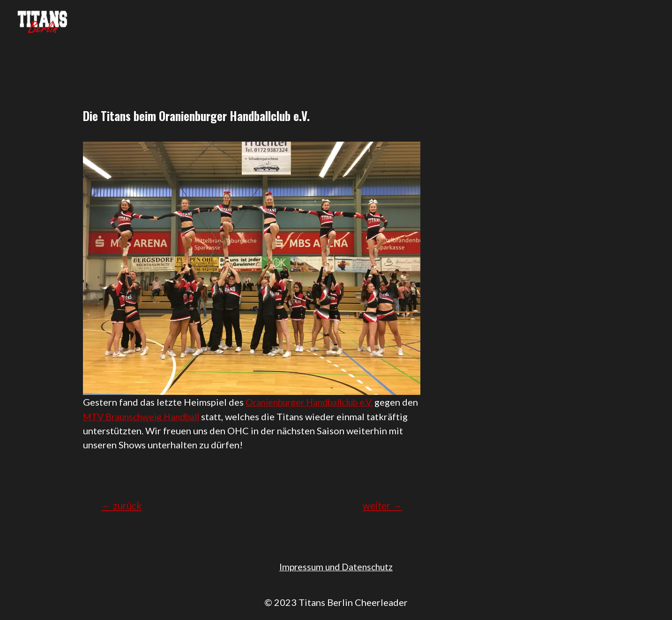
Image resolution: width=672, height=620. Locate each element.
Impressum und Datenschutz (336, 566)
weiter (381, 505)
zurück (123, 505)
